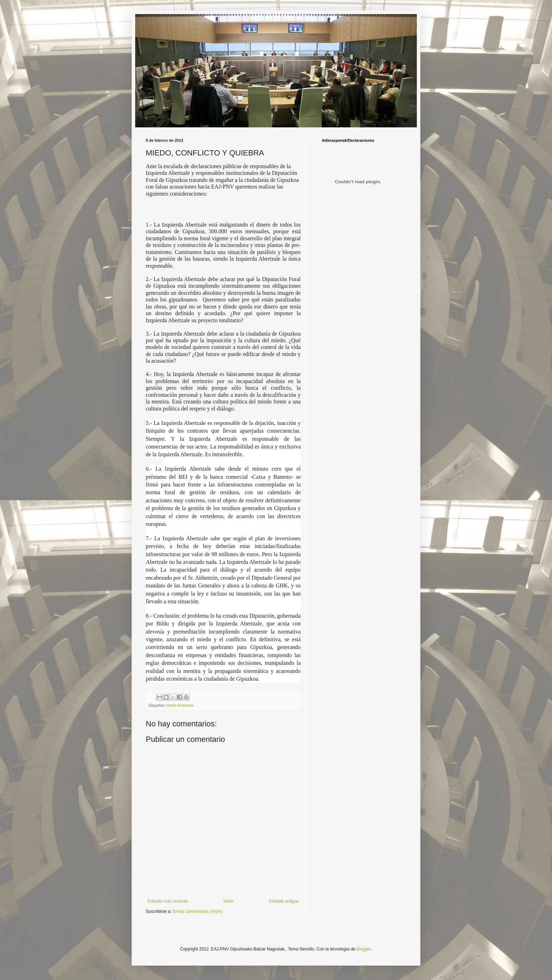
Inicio (228, 901)
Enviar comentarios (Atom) (197, 911)
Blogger (364, 949)
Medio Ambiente (180, 705)
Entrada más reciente (168, 901)
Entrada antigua (284, 901)
